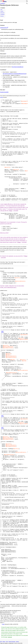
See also (2, 16)
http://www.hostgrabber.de (18, 67)
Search (17, 641)
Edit (1, 641)
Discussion (2, 13)
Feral (3, 624)
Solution (2, 11)
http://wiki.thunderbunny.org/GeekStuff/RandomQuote (14, 74)
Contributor (2, 14)
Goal (1, 10)
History (4, 641)
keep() (2, 97)
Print (7, 641)
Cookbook (2, 3)
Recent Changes (12, 641)
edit (2, 331)
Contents (3, 8)
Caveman (10, 637)
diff (2, 332)
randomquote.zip (4, 28)
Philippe (11, 211)
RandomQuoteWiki (4, 92)
